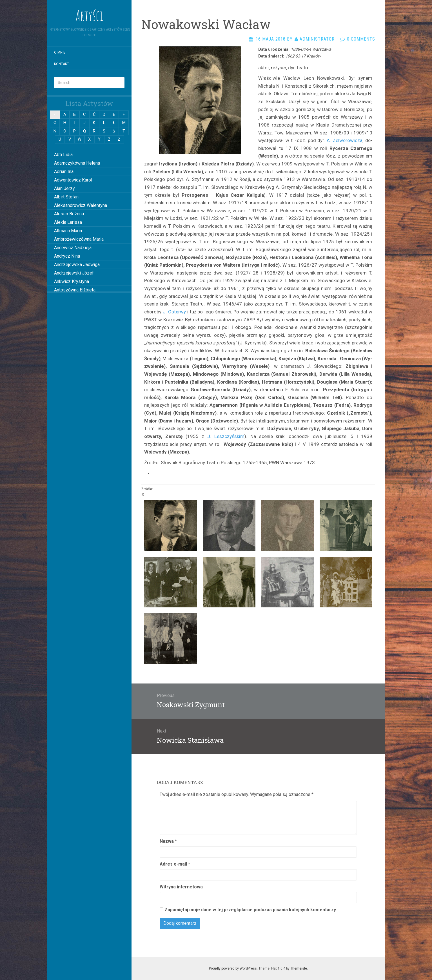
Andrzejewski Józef (74, 273)
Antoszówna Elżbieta (75, 290)
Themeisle (299, 968)
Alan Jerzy (64, 188)
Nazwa (168, 841)
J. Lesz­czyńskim (226, 436)
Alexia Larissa (68, 222)
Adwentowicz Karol (73, 180)
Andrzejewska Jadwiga (77, 265)
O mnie (60, 52)
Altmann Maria (68, 231)
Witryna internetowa (181, 887)
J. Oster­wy (174, 312)
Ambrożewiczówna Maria (79, 239)
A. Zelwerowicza (345, 140)
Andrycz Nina (67, 256)
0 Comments (361, 39)
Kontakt (62, 64)
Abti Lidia (63, 155)
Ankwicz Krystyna (72, 281)
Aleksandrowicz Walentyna (81, 205)
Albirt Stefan (66, 197)
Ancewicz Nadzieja (73, 248)
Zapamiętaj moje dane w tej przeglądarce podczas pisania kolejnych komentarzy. (251, 910)
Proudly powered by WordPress (233, 968)
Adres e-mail (175, 864)
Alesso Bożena (69, 214)
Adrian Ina (64, 172)
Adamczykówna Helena (77, 163)
